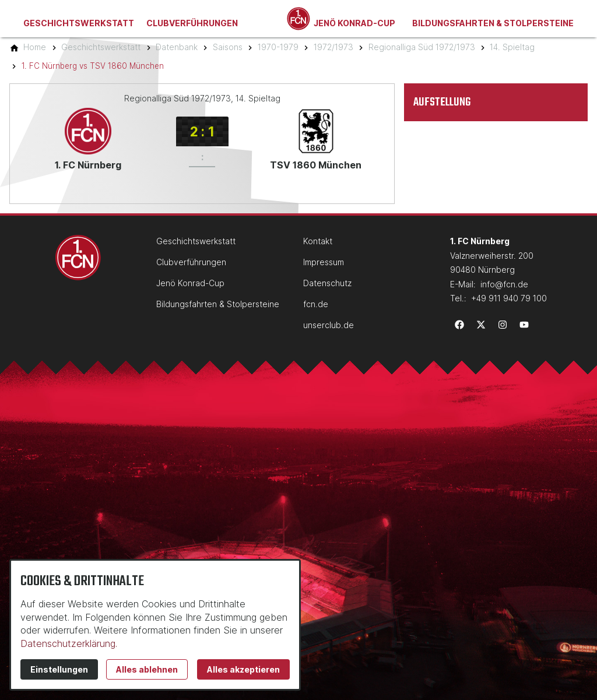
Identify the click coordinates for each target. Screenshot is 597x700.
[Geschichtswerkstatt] (101, 47)
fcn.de (316, 304)
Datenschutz (327, 283)
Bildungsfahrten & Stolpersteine (493, 23)
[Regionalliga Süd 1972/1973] (422, 47)
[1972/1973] (333, 47)
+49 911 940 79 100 (509, 298)
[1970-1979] (278, 47)
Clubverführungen (192, 23)
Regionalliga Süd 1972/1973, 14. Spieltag (202, 98)
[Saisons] (228, 47)
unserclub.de (329, 325)
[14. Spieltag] (512, 47)
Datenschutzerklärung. (69, 643)
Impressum (324, 262)
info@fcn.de (504, 284)
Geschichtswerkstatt (79, 23)
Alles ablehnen (147, 669)
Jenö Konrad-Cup (354, 23)
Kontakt (318, 241)
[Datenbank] (177, 47)
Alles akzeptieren (243, 669)
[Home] (35, 47)
